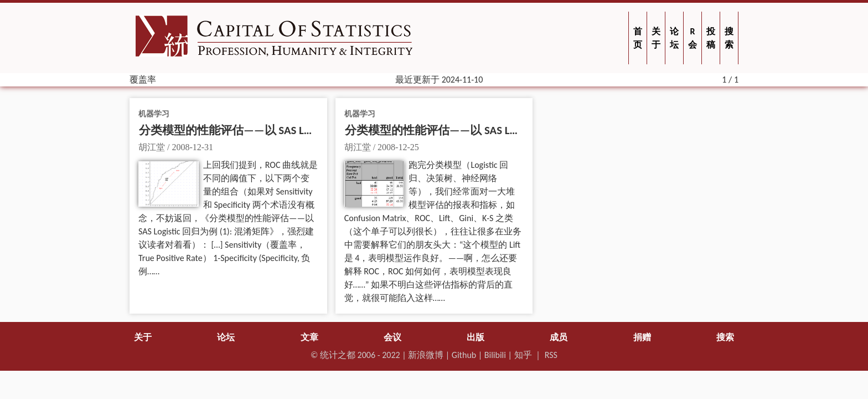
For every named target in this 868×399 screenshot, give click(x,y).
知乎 (523, 355)
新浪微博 (426, 355)
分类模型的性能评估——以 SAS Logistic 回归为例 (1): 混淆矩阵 (501, 130)
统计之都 (338, 355)
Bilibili (495, 355)
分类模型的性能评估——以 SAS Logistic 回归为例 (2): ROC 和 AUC (301, 130)
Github (464, 355)
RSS (551, 355)
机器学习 (154, 114)
